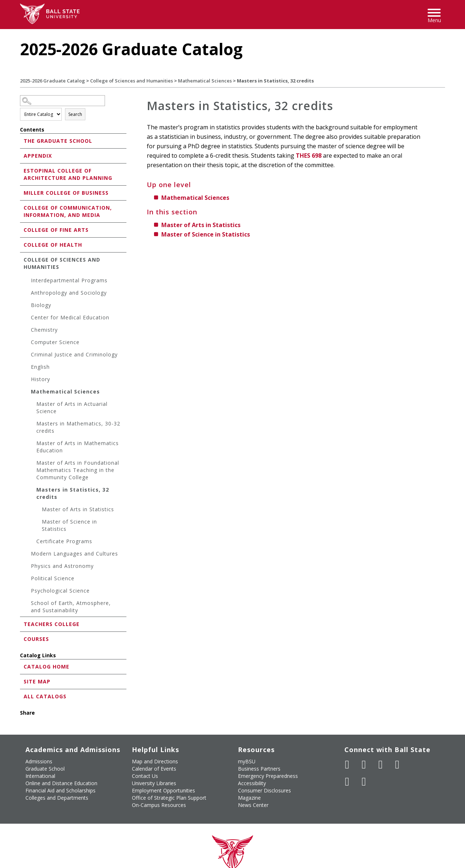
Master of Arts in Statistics (78, 509)
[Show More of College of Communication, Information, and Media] (22, 207)
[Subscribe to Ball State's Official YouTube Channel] (381, 764)
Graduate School (45, 769)
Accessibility (252, 783)
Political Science (53, 578)
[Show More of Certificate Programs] (33, 542)
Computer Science (55, 342)
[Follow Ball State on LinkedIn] (347, 782)
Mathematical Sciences (205, 81)
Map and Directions (155, 761)
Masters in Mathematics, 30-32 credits (78, 427)
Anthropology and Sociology (69, 293)
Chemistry (44, 330)
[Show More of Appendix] (22, 155)
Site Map (37, 681)
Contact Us (145, 776)
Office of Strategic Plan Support (169, 798)
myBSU (247, 761)
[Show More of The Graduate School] (22, 140)
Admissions (39, 761)
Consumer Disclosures (264, 790)
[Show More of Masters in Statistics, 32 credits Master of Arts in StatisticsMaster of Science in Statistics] (33, 491)
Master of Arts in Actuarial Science (72, 407)
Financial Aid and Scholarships (60, 790)
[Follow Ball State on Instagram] (397, 764)
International (40, 776)
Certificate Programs (64, 541)
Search (75, 114)
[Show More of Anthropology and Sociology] (27, 294)
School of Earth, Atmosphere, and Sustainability (71, 607)
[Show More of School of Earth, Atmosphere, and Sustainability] (27, 604)
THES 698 (309, 156)
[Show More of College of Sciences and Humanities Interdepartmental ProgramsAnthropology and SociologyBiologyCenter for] (22, 259)
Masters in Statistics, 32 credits (73, 493)
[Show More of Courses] (22, 639)
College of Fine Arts (56, 230)
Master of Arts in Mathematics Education (78, 447)
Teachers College (52, 624)
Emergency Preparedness (268, 776)
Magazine (249, 798)
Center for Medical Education (70, 317)
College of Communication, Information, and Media (68, 211)
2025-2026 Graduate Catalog (52, 81)
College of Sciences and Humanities (132, 81)
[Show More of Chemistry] (27, 331)
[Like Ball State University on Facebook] (347, 764)
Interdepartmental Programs (69, 280)
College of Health (53, 245)
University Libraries (154, 783)
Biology (41, 305)
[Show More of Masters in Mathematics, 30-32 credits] (33, 425)
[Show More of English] (27, 368)
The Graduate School (58, 141)
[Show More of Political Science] (27, 579)
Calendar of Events (154, 769)
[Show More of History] (27, 380)
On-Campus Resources (159, 805)
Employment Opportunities (163, 790)
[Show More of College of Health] (22, 244)
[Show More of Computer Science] (27, 343)
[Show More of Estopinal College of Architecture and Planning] (22, 170)
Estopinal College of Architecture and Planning (68, 174)
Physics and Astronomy (62, 566)
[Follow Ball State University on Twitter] (364, 764)
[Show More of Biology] (27, 306)
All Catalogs (45, 696)
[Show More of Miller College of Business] (22, 192)
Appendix (38, 156)
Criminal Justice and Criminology (74, 354)
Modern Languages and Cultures (74, 554)
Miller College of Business (66, 193)
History (41, 379)
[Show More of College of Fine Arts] (22, 229)
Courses (36, 639)
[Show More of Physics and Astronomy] (27, 567)
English (40, 367)
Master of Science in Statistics (69, 525)
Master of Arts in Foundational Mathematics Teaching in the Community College (78, 470)
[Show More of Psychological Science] (27, 592)
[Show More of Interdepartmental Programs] (27, 281)
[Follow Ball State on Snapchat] (364, 782)
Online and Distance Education (61, 783)
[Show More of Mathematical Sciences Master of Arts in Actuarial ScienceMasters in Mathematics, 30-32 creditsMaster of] (27, 393)
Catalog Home (46, 667)
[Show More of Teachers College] (22, 624)
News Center (253, 805)
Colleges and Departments (57, 798)
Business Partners (259, 769)
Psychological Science (60, 591)
